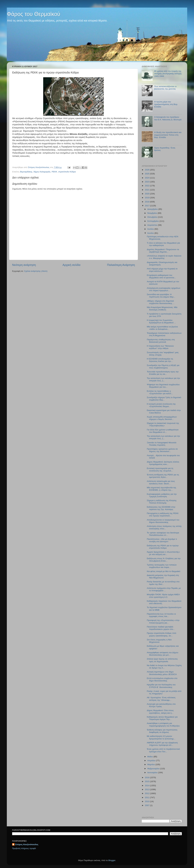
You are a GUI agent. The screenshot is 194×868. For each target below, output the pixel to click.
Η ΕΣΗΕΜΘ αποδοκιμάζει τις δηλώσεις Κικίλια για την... (160, 360)
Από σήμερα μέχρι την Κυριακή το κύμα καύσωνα (162, 270)
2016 (147, 777)
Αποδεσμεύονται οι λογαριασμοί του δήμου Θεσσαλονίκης (163, 521)
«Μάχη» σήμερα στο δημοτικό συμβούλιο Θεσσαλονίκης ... (161, 302)
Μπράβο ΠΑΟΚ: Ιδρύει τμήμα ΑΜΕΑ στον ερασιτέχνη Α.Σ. (163, 596)
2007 (147, 805)
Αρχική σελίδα (72, 265)
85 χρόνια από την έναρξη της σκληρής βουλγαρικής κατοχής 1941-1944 (168, 74)
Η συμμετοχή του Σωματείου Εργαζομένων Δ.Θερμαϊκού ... (161, 321)
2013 (147, 789)
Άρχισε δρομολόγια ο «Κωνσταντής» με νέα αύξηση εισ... (163, 553)
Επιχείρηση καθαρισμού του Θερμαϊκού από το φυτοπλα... (161, 276)
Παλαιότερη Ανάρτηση (121, 265)
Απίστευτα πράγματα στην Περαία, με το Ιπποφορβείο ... (164, 589)
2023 (147, 182)
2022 (147, 186)
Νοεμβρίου (152, 213)
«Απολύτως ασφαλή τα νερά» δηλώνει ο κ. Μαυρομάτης (164, 257)
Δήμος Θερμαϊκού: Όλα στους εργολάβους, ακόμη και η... (160, 712)
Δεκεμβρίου (153, 209)
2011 (147, 797)
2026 (147, 170)
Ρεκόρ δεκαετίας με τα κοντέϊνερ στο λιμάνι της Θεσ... (163, 583)
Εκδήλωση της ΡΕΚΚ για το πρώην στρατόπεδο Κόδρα (163, 547)
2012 (147, 793)
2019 (147, 198)
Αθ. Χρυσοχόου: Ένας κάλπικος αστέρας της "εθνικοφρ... (161, 699)
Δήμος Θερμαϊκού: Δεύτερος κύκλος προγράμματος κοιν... (163, 463)
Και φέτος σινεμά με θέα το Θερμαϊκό (164, 571)
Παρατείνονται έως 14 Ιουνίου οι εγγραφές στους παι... (161, 615)
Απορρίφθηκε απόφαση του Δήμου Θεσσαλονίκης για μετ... (163, 654)
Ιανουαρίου (153, 772)
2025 (147, 174)
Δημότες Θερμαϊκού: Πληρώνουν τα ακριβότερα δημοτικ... (163, 251)
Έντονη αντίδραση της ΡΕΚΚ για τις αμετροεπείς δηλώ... (163, 476)
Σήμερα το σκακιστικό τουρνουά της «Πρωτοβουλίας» (163, 424)
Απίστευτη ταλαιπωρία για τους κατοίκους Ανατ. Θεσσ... (161, 482)
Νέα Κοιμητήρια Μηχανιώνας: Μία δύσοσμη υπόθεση (162, 308)
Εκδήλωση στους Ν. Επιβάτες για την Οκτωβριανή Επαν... (164, 560)
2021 (147, 190)
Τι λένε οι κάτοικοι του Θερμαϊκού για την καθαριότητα (163, 244)
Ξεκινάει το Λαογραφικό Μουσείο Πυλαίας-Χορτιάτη (162, 444)
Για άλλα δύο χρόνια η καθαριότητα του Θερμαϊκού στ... (163, 431)
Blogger (112, 860)
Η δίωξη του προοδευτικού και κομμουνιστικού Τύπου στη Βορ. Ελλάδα (168, 135)
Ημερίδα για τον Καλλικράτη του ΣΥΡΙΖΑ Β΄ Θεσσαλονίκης (161, 686)
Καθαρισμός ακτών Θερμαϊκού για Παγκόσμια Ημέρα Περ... (162, 718)
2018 (147, 202)
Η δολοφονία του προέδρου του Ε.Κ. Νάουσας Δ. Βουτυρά (168, 118)
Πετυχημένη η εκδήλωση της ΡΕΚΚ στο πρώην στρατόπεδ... (163, 515)
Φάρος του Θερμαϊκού (33, 14)
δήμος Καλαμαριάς (42, 172)
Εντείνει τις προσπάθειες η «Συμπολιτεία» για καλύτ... (160, 392)
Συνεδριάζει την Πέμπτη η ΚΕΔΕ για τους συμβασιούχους (163, 367)
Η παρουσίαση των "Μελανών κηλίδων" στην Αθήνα (160, 347)
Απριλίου (152, 761)
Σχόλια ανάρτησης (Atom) (36, 271)
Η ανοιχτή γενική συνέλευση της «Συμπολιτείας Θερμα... (161, 405)
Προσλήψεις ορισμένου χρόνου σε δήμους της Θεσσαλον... (162, 450)
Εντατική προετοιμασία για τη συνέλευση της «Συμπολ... (160, 470)
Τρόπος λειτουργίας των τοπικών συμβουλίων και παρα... (162, 566)
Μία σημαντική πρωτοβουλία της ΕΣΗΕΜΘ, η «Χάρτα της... (162, 489)
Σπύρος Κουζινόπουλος (27, 844)
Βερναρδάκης (26, 172)
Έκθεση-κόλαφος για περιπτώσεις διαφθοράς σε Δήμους (162, 731)
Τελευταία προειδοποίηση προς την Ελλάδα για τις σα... (163, 373)
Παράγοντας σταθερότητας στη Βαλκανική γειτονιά (161, 341)
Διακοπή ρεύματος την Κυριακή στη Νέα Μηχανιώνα (163, 576)
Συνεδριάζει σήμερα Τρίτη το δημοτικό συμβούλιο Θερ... (164, 399)
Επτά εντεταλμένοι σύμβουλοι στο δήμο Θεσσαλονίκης (162, 679)
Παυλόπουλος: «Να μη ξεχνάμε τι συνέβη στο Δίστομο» (162, 540)
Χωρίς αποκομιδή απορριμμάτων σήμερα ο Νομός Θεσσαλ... (162, 418)
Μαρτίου (151, 764)
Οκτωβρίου (153, 217)
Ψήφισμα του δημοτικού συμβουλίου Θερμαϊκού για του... (163, 386)
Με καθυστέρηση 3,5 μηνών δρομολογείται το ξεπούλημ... (161, 737)
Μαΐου (150, 757)
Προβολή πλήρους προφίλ (24, 848)
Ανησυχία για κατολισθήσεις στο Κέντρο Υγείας (161, 705)
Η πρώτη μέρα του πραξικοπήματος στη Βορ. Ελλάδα (166, 104)
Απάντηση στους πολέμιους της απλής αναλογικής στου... (164, 527)
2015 (147, 781)
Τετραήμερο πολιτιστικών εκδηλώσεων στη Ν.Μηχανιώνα (164, 334)
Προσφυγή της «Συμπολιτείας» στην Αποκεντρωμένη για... (163, 621)
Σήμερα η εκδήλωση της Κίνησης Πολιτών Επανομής (162, 502)
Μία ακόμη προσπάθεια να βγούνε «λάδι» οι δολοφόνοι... (162, 328)
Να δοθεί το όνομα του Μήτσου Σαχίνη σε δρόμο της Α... (164, 667)
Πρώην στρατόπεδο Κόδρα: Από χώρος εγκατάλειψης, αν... (162, 634)
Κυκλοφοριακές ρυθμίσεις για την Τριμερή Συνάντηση (162, 495)
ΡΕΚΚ (54, 172)
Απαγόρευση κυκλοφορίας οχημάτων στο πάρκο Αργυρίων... (164, 289)
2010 (147, 801)
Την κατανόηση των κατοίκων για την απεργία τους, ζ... (163, 379)
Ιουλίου (151, 229)
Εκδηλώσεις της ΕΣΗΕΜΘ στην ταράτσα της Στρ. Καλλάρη (161, 508)
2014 (147, 786)
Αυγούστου (153, 225)
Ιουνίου (151, 233)
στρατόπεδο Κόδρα (67, 172)
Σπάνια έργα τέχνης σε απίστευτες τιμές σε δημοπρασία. (162, 660)
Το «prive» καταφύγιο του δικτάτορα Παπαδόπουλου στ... (163, 534)
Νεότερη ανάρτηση (24, 265)
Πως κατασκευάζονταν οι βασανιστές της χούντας (165, 88)
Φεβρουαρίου (154, 769)
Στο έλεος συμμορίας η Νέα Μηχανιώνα (159, 641)
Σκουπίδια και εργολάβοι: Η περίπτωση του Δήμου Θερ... (161, 296)
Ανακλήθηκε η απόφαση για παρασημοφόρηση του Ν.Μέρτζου (163, 724)
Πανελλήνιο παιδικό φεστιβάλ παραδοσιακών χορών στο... (161, 628)
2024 (147, 178)
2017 (147, 206)
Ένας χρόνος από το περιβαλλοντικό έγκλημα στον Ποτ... (163, 750)
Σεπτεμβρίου (153, 221)
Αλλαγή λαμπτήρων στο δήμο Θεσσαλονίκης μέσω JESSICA (162, 673)
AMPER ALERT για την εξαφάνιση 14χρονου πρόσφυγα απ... (162, 744)
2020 (147, 194)
